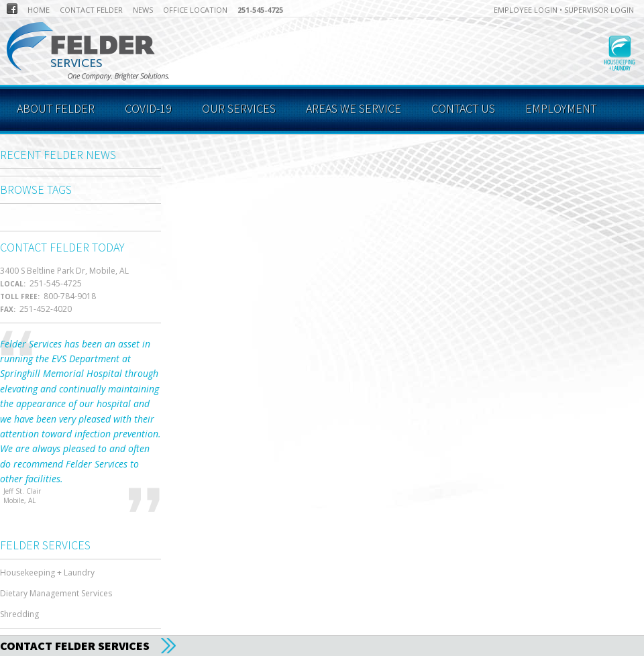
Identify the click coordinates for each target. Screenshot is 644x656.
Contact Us (463, 109)
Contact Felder (91, 10)
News (143, 10)
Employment (561, 109)
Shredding (19, 614)
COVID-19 (148, 109)
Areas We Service (354, 109)
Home (39, 10)
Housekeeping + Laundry (47, 572)
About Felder (56, 109)
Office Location (195, 10)
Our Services (239, 109)
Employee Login (526, 10)
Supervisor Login (599, 10)
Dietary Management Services (56, 593)
